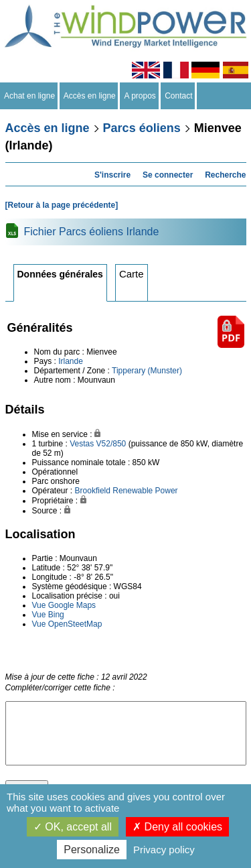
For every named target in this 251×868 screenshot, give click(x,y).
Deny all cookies (177, 827)
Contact (179, 96)
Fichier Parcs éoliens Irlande (92, 232)
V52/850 (111, 444)
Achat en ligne (30, 96)
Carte (132, 274)
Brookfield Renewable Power (127, 491)
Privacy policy (164, 850)
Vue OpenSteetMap (67, 624)
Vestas (82, 444)
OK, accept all (73, 827)
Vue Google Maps (64, 605)
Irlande (71, 361)
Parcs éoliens (142, 128)
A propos (140, 96)
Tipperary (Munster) (147, 371)
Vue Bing (48, 615)
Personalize (92, 850)
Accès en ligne (90, 96)
